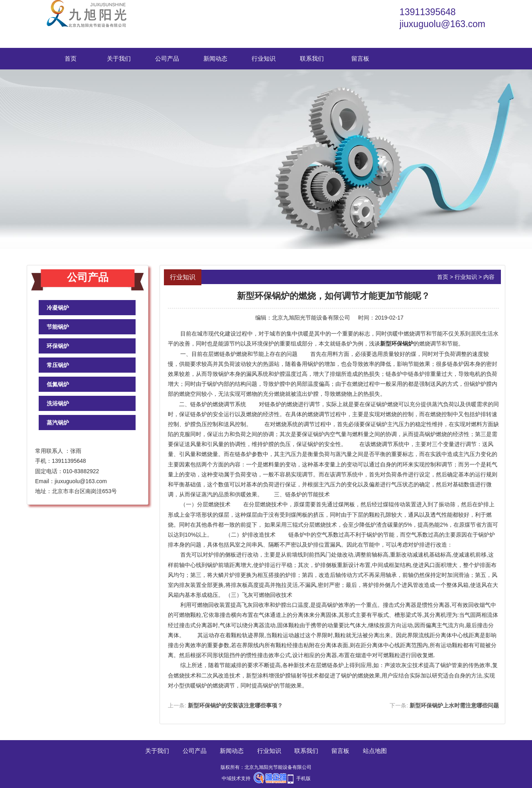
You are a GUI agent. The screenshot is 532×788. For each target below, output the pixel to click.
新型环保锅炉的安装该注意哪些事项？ (235, 705)
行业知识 (264, 58)
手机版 (303, 778)
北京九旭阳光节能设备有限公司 (311, 318)
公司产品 (167, 58)
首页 (71, 58)
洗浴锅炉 (58, 403)
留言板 (360, 58)
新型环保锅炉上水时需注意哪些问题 (454, 705)
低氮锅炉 (58, 384)
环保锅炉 (58, 346)
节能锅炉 (58, 327)
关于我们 (119, 58)
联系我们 (312, 58)
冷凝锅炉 (58, 308)
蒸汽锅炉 (58, 423)
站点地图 (375, 751)
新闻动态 (215, 58)
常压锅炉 (58, 365)
